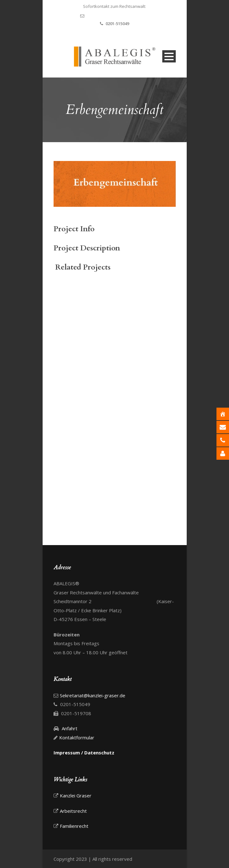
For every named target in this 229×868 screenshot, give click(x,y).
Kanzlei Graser (76, 796)
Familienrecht (74, 826)
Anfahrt (69, 728)
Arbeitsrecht (73, 811)
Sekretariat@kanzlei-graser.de (118, 16)
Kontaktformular (77, 737)
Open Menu (169, 56)
